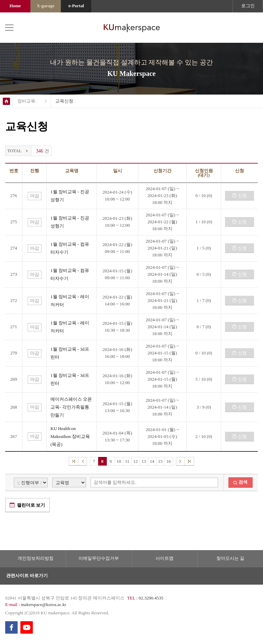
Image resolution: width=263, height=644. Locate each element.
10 (119, 461)
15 (161, 461)
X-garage (45, 6)
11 (127, 461)
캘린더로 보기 (31, 505)
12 (136, 461)
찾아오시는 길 (230, 558)
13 (144, 461)
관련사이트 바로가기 (27, 575)
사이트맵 (165, 558)
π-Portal (76, 6)
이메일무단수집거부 (99, 558)
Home (15, 6)
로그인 (248, 6)
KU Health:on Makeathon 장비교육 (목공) (70, 436)
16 (169, 461)
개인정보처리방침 (36, 558)
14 (152, 461)
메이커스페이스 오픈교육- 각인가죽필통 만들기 (71, 407)
